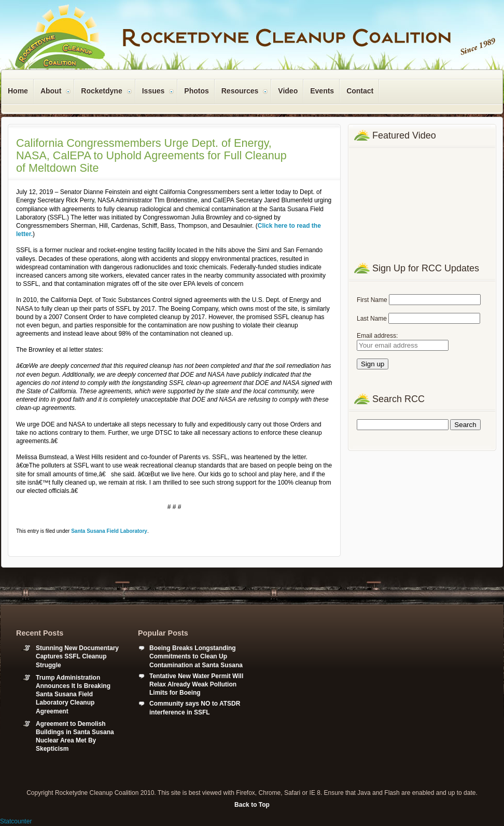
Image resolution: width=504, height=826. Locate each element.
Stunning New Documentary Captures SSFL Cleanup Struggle (77, 656)
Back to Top (252, 805)
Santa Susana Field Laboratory (109, 531)
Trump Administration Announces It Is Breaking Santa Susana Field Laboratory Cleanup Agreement (73, 694)
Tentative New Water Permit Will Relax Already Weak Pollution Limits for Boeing (196, 684)
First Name (372, 300)
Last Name (372, 319)
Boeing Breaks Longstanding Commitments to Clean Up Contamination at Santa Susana (196, 656)
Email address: (377, 336)
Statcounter (16, 821)
